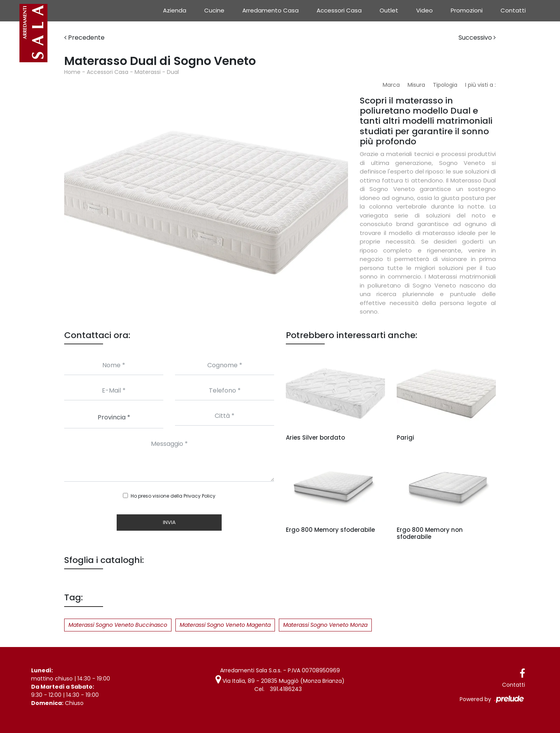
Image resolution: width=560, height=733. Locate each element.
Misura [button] (416, 85)
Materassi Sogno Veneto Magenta (225, 625)
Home (72, 72)
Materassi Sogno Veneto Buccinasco (118, 625)
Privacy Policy (199, 496)
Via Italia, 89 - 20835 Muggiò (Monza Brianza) (280, 681)
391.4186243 (286, 689)
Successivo (477, 38)
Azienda (175, 10)
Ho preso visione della (173, 496)
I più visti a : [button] (480, 85)
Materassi (148, 72)
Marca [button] (391, 85)
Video (424, 10)
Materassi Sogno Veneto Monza (325, 625)
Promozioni (467, 10)
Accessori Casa (339, 10)
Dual (173, 72)
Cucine (214, 10)
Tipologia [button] (445, 85)
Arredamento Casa (270, 10)
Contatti (513, 10)
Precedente (84, 38)
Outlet (389, 10)
